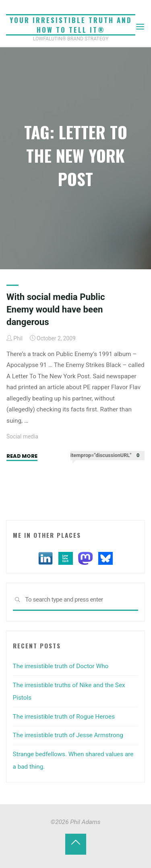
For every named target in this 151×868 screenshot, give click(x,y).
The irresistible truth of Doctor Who (61, 666)
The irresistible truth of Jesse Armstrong (68, 735)
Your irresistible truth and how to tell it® (71, 25)
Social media (22, 436)
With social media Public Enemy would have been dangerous (56, 309)
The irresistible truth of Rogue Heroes (64, 717)
